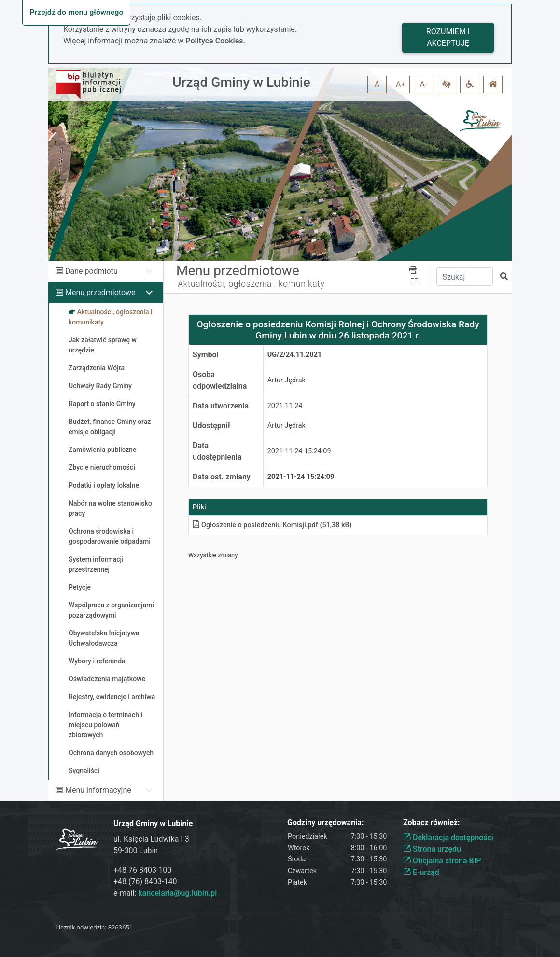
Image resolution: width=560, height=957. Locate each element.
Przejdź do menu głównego (76, 12)
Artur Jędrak (287, 380)
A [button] (377, 84)
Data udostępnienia (217, 451)
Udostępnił (211, 426)
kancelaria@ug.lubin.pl (177, 893)
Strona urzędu (432, 849)
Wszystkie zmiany (213, 555)
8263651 (120, 927)
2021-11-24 (285, 406)
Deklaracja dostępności (448, 837)
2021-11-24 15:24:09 (299, 451)
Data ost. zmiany (222, 477)
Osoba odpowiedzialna (220, 380)
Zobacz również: (432, 823)
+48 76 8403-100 (142, 870)
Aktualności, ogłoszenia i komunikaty (251, 284)
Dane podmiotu (91, 271)
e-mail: (165, 893)
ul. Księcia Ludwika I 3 (151, 839)
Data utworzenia (221, 406)
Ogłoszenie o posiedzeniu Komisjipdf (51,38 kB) (272, 525)
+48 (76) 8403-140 (145, 881)
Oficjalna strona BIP (442, 861)
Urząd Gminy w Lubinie (241, 82)
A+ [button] (401, 84)
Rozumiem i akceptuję (448, 37)
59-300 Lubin (136, 851)
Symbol (206, 355)
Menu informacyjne (98, 790)
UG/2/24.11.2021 (295, 355)
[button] (447, 84)
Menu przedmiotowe (100, 292)
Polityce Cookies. (215, 41)
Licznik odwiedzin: (81, 927)
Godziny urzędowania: (325, 823)
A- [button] (424, 84)
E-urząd (421, 872)
